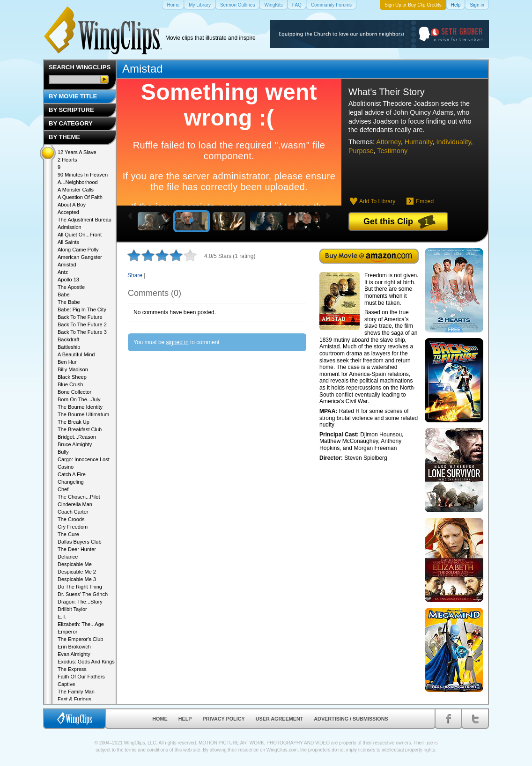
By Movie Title (73, 96)
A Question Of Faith (80, 197)
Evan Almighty (74, 654)
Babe (64, 295)
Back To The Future (80, 317)
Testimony (392, 151)
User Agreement (280, 719)
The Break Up (74, 422)
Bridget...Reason (77, 437)
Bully (63, 452)
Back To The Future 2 (82, 324)
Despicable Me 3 (77, 579)
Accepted (68, 212)
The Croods (71, 519)
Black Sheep (72, 377)
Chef (63, 489)
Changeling (71, 482)
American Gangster (80, 257)
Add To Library (377, 201)
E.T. (62, 617)
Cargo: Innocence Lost (84, 459)
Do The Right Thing (80, 587)
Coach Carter (73, 512)
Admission (70, 227)
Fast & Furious (74, 699)
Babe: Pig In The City (82, 309)
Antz (63, 272)
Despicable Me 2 (77, 572)
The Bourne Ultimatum (83, 414)
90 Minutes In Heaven (83, 175)
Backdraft (68, 339)
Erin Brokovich (74, 647)
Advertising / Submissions (351, 719)
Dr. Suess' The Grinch (83, 594)
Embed (425, 201)
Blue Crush (70, 384)
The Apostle (71, 287)
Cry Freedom (73, 527)
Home (160, 719)
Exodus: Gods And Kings (86, 662)
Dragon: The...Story (80, 602)
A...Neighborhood (78, 182)
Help (185, 719)
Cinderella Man (75, 504)
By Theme (64, 137)
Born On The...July (79, 399)
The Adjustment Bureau (85, 220)
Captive (66, 684)
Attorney (388, 142)
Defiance (68, 557)
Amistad (143, 69)
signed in (177, 342)
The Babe (69, 302)
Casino (66, 467)
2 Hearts (67, 160)
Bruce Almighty (75, 444)
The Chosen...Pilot (79, 497)
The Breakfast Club (80, 429)
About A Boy (72, 205)
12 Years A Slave (77, 152)
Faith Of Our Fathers (81, 677)
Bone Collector (74, 392)
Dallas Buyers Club (80, 542)
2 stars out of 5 (141, 255)
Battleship (69, 347)
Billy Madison (73, 369)
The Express (72, 669)
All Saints (68, 242)
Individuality (453, 142)
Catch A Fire (72, 474)
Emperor (67, 632)
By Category (71, 123)
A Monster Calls (76, 190)
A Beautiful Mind (76, 354)
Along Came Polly (78, 250)
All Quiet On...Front (80, 235)
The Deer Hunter (77, 549)
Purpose (361, 151)
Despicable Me (75, 564)
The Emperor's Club (80, 639)
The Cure (68, 534)
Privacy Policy (224, 719)
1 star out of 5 (134, 255)
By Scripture (71, 110)
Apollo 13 (68, 280)
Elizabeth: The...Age (81, 624)
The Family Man (76, 692)
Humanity (419, 142)
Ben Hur (67, 362)
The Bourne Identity (80, 407)
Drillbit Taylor (72, 609)
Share (135, 275)
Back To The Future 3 (82, 332)
